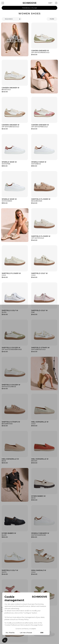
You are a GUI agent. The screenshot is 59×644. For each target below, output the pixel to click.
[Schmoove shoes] (29, 3)
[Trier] (12, 19)
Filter (52, 19)
